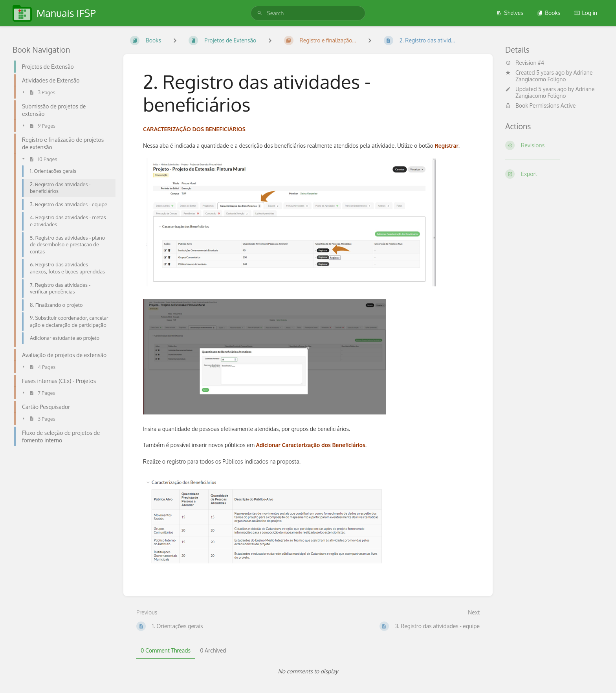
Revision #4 (525, 63)
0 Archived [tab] (213, 650)
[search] (308, 13)
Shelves (510, 13)
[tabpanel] (308, 671)
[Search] (260, 13)
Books (549, 13)
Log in (586, 13)
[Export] (554, 174)
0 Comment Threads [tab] (166, 650)
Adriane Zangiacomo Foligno (554, 76)
